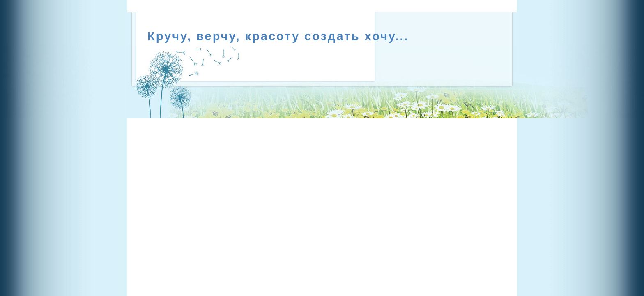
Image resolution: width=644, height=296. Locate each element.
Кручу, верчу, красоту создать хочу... (278, 36)
